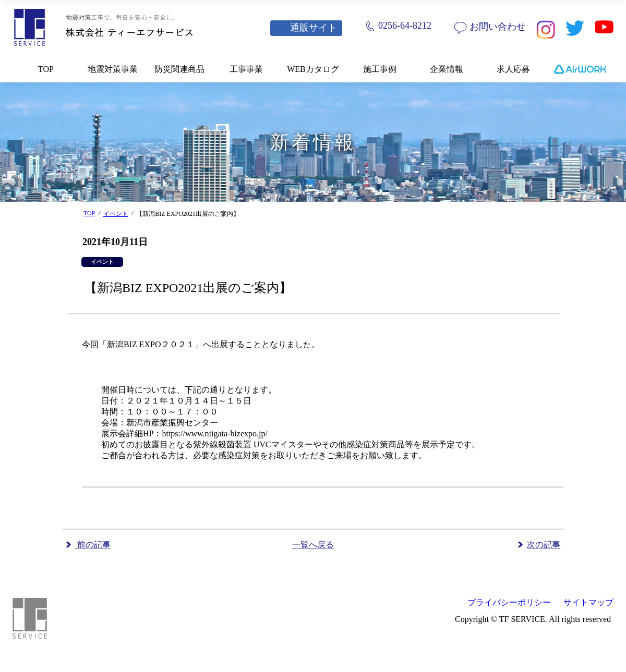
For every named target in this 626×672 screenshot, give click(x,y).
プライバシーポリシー (509, 602)
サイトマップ (588, 602)
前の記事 (93, 545)
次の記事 (544, 545)
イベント (116, 214)
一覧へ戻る (313, 545)
